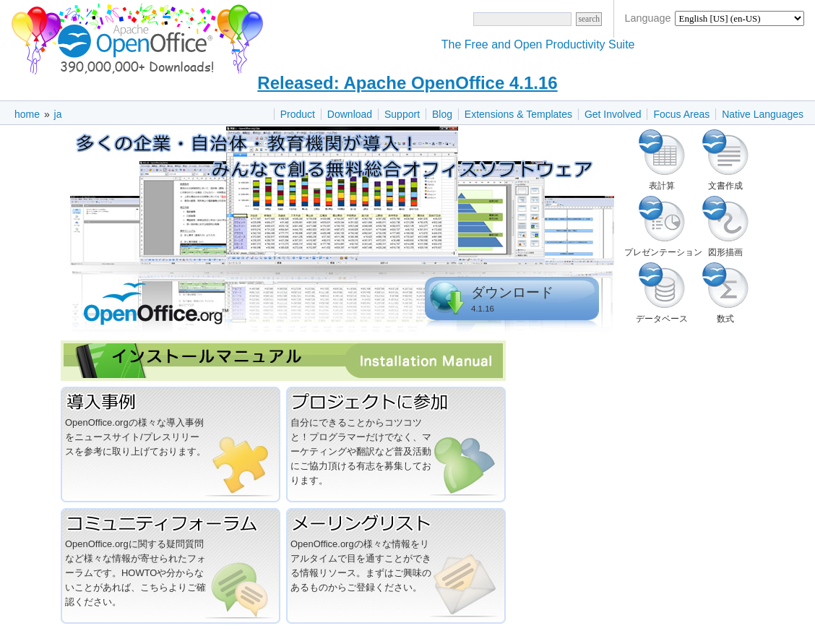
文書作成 (725, 153)
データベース (662, 285)
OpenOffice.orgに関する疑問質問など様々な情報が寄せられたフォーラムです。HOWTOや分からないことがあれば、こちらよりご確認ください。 (135, 573)
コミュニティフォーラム (171, 523)
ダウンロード (512, 292)
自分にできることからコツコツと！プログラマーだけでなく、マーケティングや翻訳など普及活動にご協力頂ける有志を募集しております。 (361, 451)
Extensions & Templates (518, 114)
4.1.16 (483, 309)
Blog (442, 114)
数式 (725, 285)
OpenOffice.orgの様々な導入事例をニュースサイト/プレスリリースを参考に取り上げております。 (135, 437)
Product (298, 114)
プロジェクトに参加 (396, 401)
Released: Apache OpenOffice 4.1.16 (407, 83)
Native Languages (763, 114)
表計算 (662, 153)
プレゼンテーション (662, 219)
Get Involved (613, 114)
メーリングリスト (396, 523)
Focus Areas (681, 114)
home (27, 114)
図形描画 (725, 219)
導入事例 (171, 401)
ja (58, 114)
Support (402, 114)
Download (350, 114)
